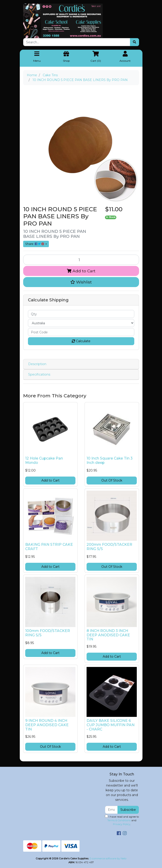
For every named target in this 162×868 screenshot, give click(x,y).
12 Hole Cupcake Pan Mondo (44, 460)
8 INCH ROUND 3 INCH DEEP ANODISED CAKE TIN (108, 635)
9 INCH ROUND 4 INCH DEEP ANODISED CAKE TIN (47, 725)
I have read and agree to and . (122, 820)
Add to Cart (81, 271)
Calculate (81, 341)
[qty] (81, 314)
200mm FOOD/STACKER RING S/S (109, 547)
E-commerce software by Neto (108, 858)
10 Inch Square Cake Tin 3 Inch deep (110, 460)
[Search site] (135, 42)
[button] (81, 282)
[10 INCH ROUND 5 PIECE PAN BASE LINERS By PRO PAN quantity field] (81, 260)
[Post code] (81, 332)
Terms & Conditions (119, 820)
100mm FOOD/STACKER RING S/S (48, 633)
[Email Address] (111, 810)
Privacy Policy (122, 824)
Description (37, 364)
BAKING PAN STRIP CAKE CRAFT (49, 547)
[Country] (81, 323)
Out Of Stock (112, 480)
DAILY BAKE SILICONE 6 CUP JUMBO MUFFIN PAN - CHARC (111, 725)
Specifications (39, 374)
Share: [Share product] (35, 244)
